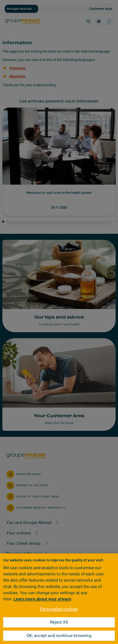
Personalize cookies (59, 609)
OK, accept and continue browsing (59, 636)
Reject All (59, 622)
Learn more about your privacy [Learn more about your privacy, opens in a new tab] (42, 599)
